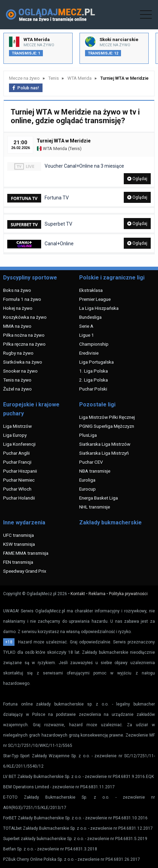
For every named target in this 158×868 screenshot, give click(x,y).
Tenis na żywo (17, 380)
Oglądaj (137, 179)
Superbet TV (40, 224)
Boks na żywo (17, 290)
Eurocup (87, 489)
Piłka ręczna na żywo (24, 344)
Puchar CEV (91, 462)
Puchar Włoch (17, 489)
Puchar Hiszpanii (20, 471)
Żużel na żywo (17, 389)
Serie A (86, 326)
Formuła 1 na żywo (22, 299)
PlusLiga (88, 435)
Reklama (97, 594)
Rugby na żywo (18, 353)
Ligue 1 (87, 335)
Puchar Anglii (16, 453)
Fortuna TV (38, 198)
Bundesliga (90, 317)
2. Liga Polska (94, 380)
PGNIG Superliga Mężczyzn (107, 426)
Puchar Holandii (19, 498)
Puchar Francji (17, 462)
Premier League (95, 299)
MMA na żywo (17, 326)
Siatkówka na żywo (23, 362)
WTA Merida (52, 149)
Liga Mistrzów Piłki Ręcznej (107, 417)
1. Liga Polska (94, 371)
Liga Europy (15, 435)
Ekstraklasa (91, 290)
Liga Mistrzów (17, 426)
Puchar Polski (93, 389)
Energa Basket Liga (99, 498)
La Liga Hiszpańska (99, 308)
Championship (94, 344)
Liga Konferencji (19, 444)
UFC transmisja (18, 535)
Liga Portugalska (96, 362)
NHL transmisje (95, 507)
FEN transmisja (18, 562)
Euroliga (87, 480)
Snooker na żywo (20, 371)
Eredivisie (89, 353)
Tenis (75, 149)
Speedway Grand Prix (25, 571)
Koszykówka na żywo (25, 317)
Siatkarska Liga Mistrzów (105, 444)
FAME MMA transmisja (26, 553)
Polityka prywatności (128, 594)
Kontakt (78, 594)
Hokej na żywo (18, 308)
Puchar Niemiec (19, 480)
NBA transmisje (95, 471)
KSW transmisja (19, 544)
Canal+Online (40, 244)
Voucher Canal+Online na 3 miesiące (66, 166)
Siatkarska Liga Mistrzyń (104, 453)
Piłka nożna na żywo (24, 335)
